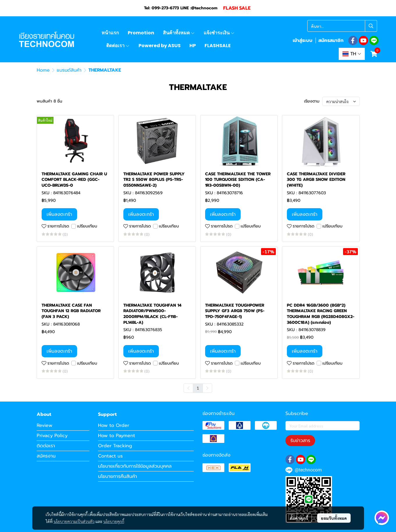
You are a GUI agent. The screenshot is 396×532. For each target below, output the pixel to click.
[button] (342, 26)
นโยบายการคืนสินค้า (118, 476)
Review (45, 425)
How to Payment (117, 436)
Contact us (110, 456)
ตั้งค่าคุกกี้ (299, 518)
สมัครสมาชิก (331, 40)
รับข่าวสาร (300, 441)
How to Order (114, 425)
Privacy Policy (52, 436)
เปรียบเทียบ (87, 226)
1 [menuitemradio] (198, 388)
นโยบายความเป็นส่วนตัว (74, 521)
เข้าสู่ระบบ (303, 40)
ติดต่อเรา (46, 446)
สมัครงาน (46, 456)
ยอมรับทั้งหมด (334, 518)
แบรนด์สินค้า (69, 70)
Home (43, 70)
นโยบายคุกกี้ (114, 521)
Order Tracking (115, 446)
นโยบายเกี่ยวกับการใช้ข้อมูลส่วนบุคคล (135, 466)
